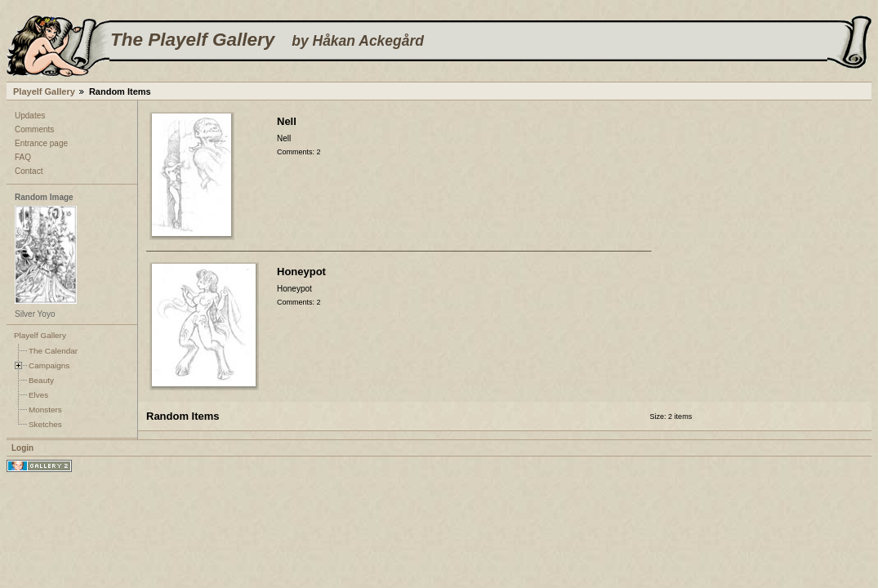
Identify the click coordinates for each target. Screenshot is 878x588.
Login (22, 448)
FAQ (23, 157)
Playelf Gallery (44, 91)
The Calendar (53, 351)
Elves (38, 395)
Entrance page (41, 143)
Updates (30, 116)
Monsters (45, 410)
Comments (34, 129)
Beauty (41, 380)
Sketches (45, 424)
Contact (29, 171)
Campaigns (49, 365)
